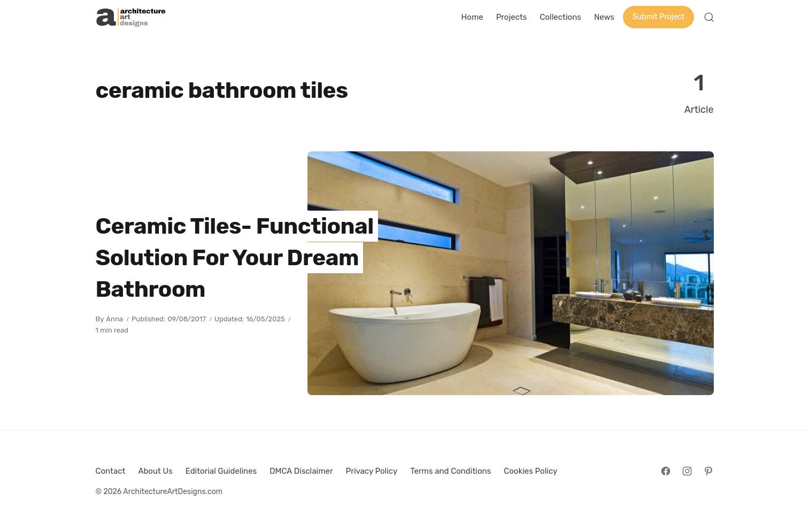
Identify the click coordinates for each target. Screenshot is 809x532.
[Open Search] (709, 17)
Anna (114, 319)
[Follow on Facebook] (666, 471)
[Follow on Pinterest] (708, 471)
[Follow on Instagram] (687, 471)
